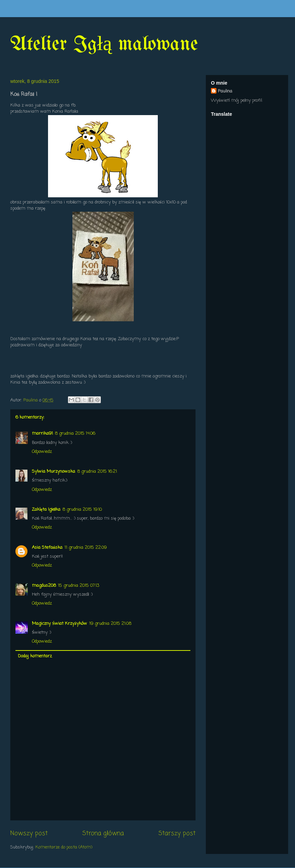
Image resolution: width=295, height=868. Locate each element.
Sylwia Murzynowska (54, 472)
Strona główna (103, 833)
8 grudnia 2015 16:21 (97, 472)
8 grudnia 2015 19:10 (82, 510)
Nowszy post (29, 833)
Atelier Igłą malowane (104, 45)
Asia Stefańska (47, 548)
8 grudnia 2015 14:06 (75, 433)
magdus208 (44, 586)
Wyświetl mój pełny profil (237, 101)
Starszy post (177, 833)
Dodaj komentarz (35, 656)
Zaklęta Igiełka (46, 510)
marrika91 (42, 433)
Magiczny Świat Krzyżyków (60, 624)
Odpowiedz (42, 452)
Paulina (225, 91)
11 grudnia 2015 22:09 (86, 548)
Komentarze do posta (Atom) (64, 847)
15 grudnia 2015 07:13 (79, 586)
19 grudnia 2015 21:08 (110, 624)
